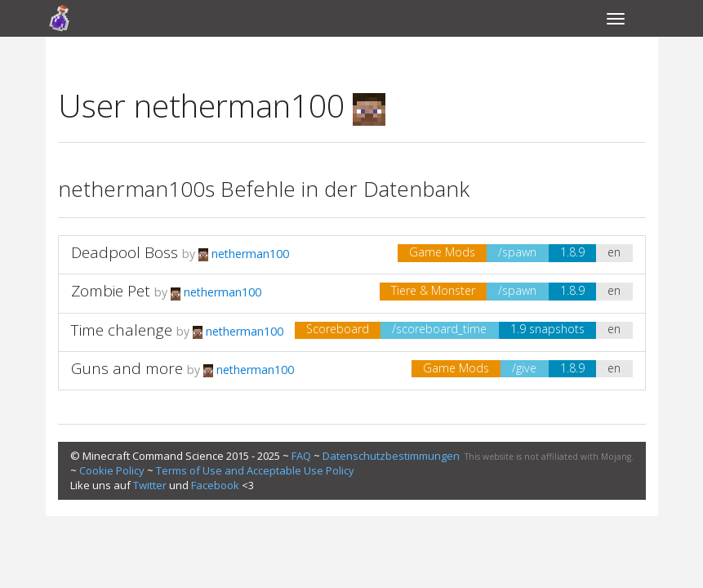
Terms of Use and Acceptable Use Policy (255, 470)
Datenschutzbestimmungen (391, 456)
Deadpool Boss (125, 252)
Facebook (215, 485)
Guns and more (127, 368)
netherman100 (244, 254)
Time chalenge (122, 330)
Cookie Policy (112, 470)
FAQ (301, 456)
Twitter (150, 485)
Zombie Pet (111, 291)
